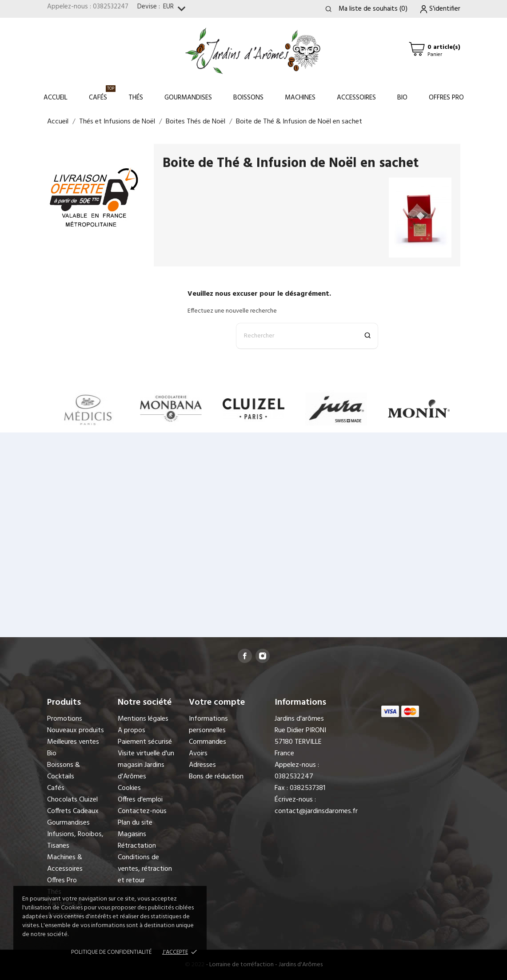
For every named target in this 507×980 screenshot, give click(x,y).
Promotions (65, 719)
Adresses (202, 765)
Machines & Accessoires (65, 863)
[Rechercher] (307, 336)
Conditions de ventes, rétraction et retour (145, 869)
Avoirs (198, 754)
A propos (132, 730)
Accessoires (356, 98)
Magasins (132, 834)
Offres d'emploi (140, 800)
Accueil (56, 98)
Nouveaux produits (76, 730)
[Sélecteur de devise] (176, 9)
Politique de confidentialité (111, 952)
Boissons (248, 98)
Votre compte (217, 702)
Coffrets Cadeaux (73, 811)
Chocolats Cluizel (72, 800)
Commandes (208, 742)
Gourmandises (188, 98)
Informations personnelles (208, 725)
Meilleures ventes (73, 742)
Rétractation (137, 846)
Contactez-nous (142, 811)
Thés (136, 98)
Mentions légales (143, 719)
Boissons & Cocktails (64, 771)
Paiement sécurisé (145, 742)
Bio (402, 98)
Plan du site (135, 823)
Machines (300, 98)
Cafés (102, 94)
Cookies (129, 788)
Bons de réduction (216, 777)
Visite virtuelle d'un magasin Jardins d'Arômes (146, 765)
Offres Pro (446, 98)
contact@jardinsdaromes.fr (316, 811)
